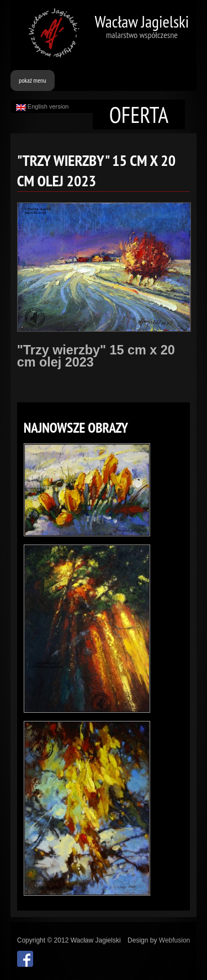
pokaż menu (33, 80)
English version (43, 107)
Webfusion (174, 940)
